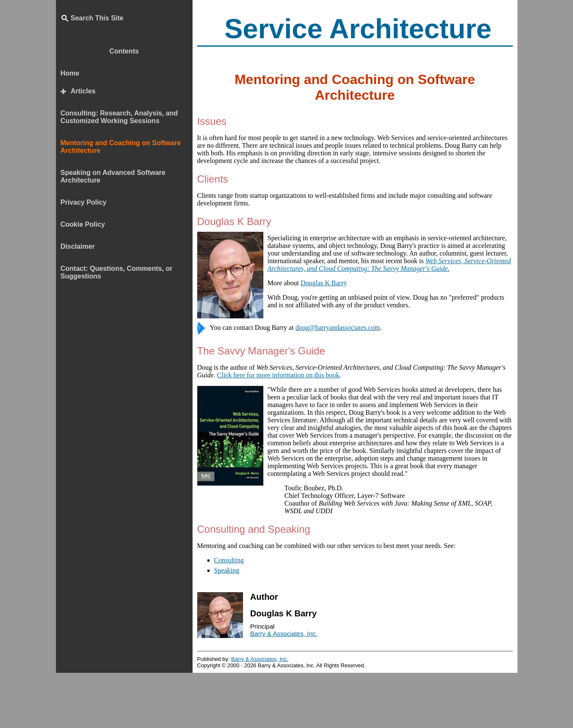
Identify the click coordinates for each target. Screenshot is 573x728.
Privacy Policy (84, 202)
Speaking (227, 570)
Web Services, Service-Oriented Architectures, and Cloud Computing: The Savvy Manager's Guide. (389, 265)
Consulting (229, 560)
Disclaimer (78, 246)
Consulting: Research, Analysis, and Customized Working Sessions (119, 117)
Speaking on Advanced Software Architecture (113, 176)
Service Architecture (358, 29)
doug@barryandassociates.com (337, 327)
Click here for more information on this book (278, 375)
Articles (83, 91)
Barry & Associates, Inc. (284, 634)
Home (70, 73)
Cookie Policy (83, 224)
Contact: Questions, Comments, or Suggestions (117, 272)
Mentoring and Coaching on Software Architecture (121, 147)
